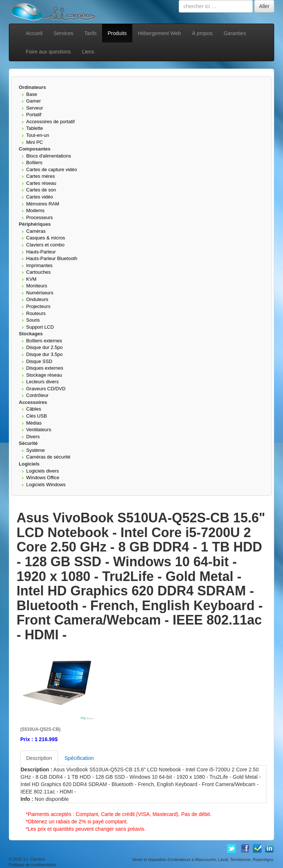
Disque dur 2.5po (44, 347)
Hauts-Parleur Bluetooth (52, 258)
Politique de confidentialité (32, 865)
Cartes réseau (41, 183)
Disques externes (45, 368)
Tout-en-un (38, 135)
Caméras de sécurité (48, 457)
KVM (31, 279)
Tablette (35, 128)
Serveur (35, 108)
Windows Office (43, 478)
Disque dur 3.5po (44, 354)
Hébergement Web (159, 33)
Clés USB (36, 416)
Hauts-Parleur (41, 252)
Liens (88, 52)
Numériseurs (40, 293)
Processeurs (39, 217)
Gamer (34, 101)
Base (32, 94)
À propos (202, 33)
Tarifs (90, 33)
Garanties (235, 33)
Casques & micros (46, 238)
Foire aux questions (48, 52)
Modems (35, 210)
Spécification (79, 758)
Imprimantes (39, 265)
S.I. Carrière (34, 859)
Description (39, 758)
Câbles (34, 409)
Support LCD (40, 327)
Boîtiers (34, 162)
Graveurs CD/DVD (46, 389)
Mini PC (35, 142)
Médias (34, 423)
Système (36, 450)
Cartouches (38, 272)
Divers (33, 437)
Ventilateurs (39, 430)
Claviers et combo (45, 245)
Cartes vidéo (40, 197)
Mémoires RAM (43, 204)
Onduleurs (37, 299)
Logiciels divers (43, 471)
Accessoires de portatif (50, 122)
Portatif (34, 115)
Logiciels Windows (46, 485)
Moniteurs (37, 286)
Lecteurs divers (42, 382)
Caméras (36, 231)
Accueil (34, 33)
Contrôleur (37, 395)
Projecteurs (38, 306)
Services (63, 33)
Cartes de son (41, 190)
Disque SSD (39, 361)
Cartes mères (41, 176)
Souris (33, 320)
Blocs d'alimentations (49, 156)
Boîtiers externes (44, 341)
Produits (117, 33)
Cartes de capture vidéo (52, 170)
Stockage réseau (44, 375)
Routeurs (36, 313)
